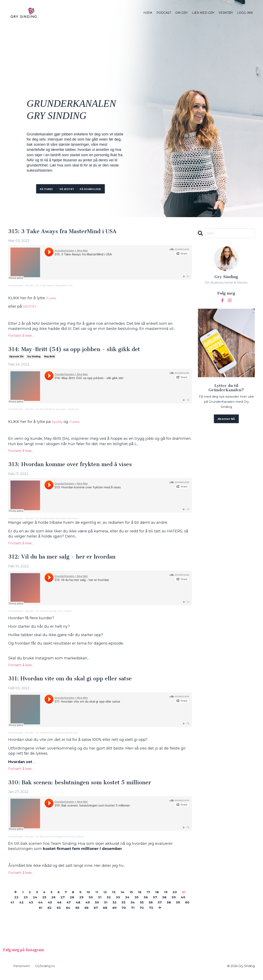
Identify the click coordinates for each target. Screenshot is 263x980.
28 (76, 902)
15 (132, 897)
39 (184, 902)
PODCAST (164, 13)
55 (166, 907)
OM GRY (182, 13)
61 (51, 912)
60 (41, 912)
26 (56, 902)
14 (123, 897)
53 (146, 907)
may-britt (49, 358)
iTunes (52, 299)
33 (125, 902)
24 (36, 902)
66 (100, 912)
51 (128, 907)
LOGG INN (245, 13)
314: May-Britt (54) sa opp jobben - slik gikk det (83, 350)
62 (60, 912)
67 (110, 912)
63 (70, 912)
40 (15, 907)
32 (115, 902)
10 (88, 897)
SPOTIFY (31, 307)
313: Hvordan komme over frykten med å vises (57, 521)
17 (150, 897)
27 (66, 902)
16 (141, 897)
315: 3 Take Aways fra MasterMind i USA (70, 232)
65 (90, 912)
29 (86, 902)
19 (168, 897)
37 (164, 902)
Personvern (22, 971)
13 (114, 897)
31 (106, 902)
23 (26, 902)
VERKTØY (226, 13)
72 (160, 912)
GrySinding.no (45, 971)
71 (150, 912)
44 (56, 907)
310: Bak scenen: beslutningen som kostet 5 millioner (89, 787)
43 (46, 907)
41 (25, 907)
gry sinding (34, 358)
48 (98, 907)
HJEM (148, 13)
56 (175, 907)
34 (135, 902)
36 (154, 902)
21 (187, 897)
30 (96, 902)
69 (130, 912)
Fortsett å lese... (21, 336)
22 (16, 902)
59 (31, 912)
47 (87, 907)
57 (185, 907)
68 (120, 912)
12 (105, 897)
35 (145, 902)
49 (108, 907)
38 (174, 902)
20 (178, 897)
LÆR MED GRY (203, 13)
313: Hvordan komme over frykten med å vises (78, 467)
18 (159, 897)
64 (80, 912)
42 (35, 907)
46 (77, 907)
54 (156, 907)
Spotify (58, 423)
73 (170, 912)
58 (21, 912)
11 (97, 897)
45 (67, 907)
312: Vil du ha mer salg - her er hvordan (69, 560)
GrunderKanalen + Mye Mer (21, 286)
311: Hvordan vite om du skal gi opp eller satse (78, 682)
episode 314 (16, 358)
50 (118, 907)
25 (46, 902)
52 (137, 907)
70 (141, 912)
